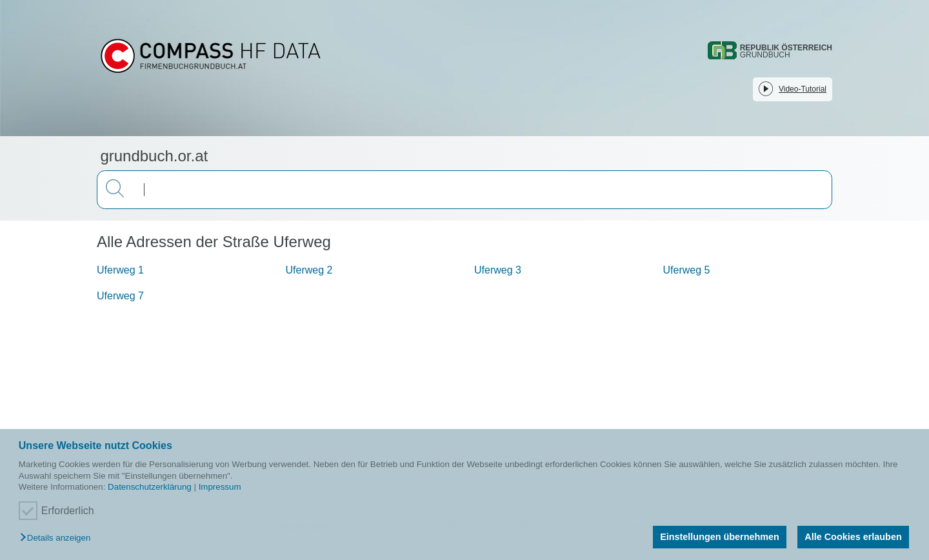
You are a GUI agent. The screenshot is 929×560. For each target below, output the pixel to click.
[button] (58, 538)
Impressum (220, 487)
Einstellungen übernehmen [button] (720, 537)
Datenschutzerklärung (150, 487)
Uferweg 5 (687, 270)
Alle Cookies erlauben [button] (853, 537)
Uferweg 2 (309, 270)
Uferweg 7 (120, 296)
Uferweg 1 (120, 270)
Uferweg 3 (498, 270)
